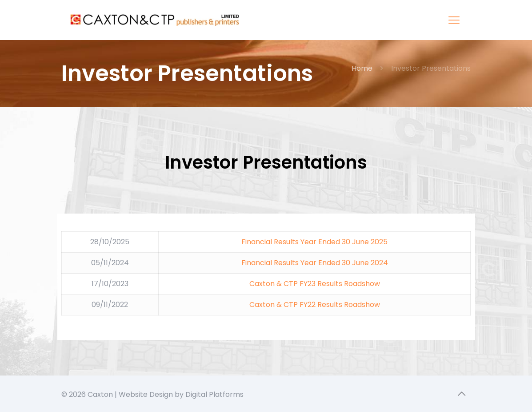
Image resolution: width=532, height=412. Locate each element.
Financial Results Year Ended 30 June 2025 (314, 242)
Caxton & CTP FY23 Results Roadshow (315, 284)
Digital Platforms (214, 394)
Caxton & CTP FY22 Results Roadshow (315, 305)
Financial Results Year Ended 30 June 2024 (315, 263)
